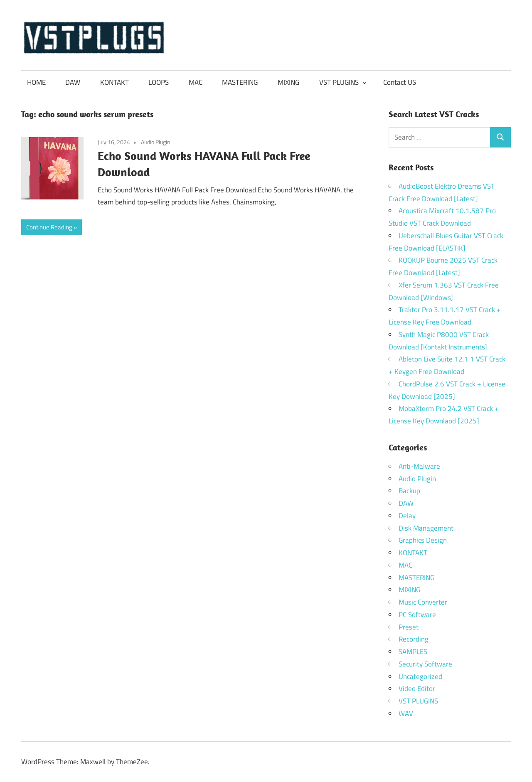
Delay (407, 516)
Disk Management (426, 528)
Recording (414, 639)
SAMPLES (413, 652)
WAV (406, 713)
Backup (409, 491)
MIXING (288, 82)
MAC (196, 82)
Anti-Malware (419, 466)
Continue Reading (49, 227)
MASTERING (240, 82)
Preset (409, 627)
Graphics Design (423, 540)
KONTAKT (115, 82)
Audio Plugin (156, 142)
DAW (73, 82)
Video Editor (417, 689)
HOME (36, 82)
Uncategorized (420, 676)
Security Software (425, 664)
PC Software (417, 615)
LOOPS (159, 82)
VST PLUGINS (343, 82)
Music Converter (423, 602)
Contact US (400, 82)
